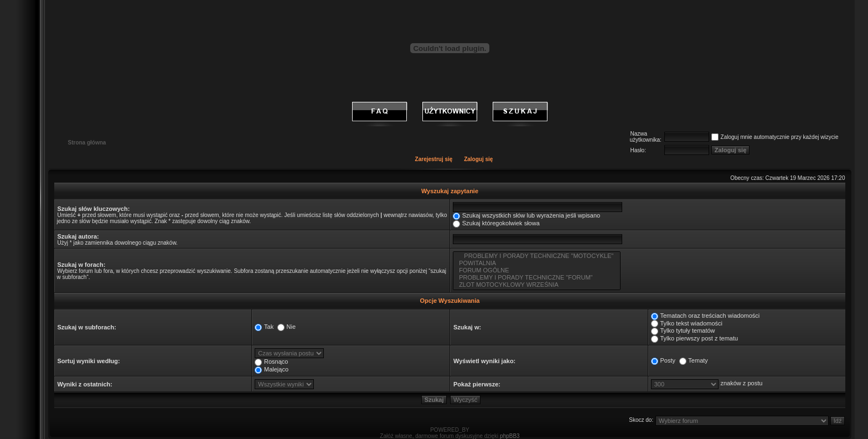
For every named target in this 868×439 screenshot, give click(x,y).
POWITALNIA (537, 263)
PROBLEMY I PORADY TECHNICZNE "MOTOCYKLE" (537, 256)
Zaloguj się (478, 159)
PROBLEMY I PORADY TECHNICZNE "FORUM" (537, 278)
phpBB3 (510, 436)
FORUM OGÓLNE (537, 270)
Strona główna (87, 143)
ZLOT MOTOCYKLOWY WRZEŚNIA (537, 285)
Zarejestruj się (434, 159)
